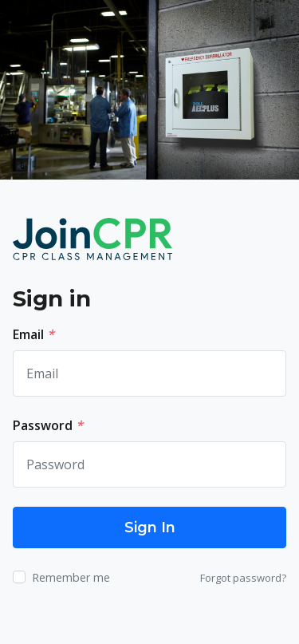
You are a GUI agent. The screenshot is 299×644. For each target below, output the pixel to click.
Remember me (71, 577)
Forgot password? (243, 578)
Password (48, 425)
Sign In (150, 527)
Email (33, 334)
